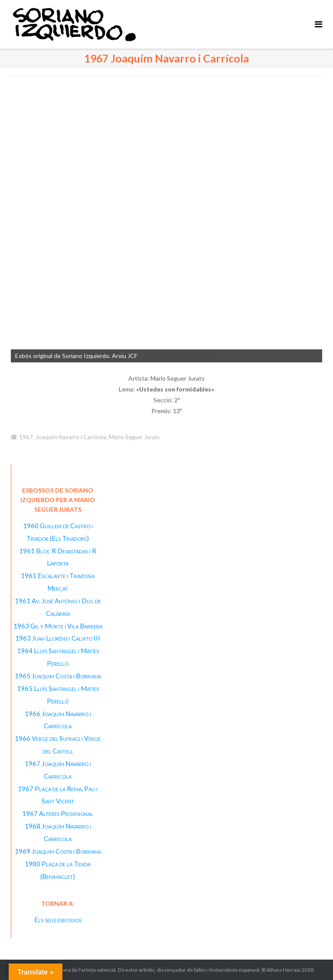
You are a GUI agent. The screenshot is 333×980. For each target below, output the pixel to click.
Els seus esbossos (58, 920)
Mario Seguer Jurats (134, 437)
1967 (26, 437)
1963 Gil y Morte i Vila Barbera (58, 626)
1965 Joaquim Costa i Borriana (58, 676)
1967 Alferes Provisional (58, 813)
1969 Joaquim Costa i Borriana (58, 851)
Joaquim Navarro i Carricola (71, 437)
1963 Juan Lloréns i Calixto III (58, 638)
